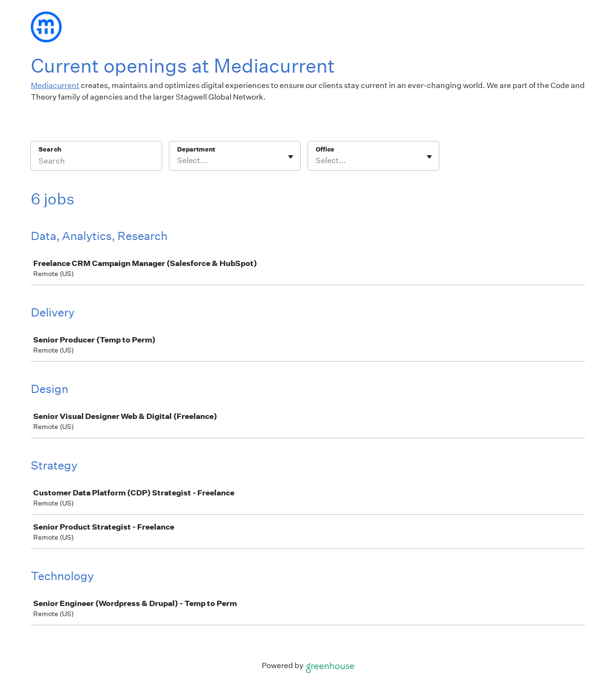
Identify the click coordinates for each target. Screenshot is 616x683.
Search (50, 149)
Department (196, 149)
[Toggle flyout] (291, 157)
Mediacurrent (55, 85)
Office (325, 149)
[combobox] (178, 161)
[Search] (96, 162)
